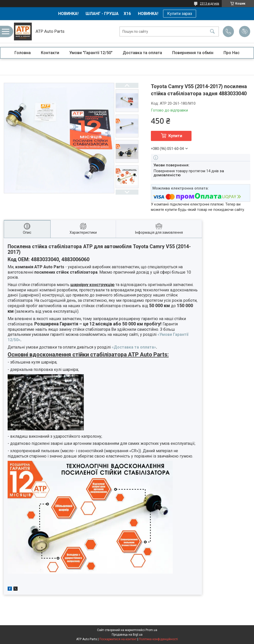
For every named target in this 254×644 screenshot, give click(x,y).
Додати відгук (245, 32)
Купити (175, 136)
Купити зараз (180, 14)
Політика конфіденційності (158, 639)
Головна (23, 53)
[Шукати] (212, 32)
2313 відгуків (210, 4)
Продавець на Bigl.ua (127, 635)
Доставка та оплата (142, 53)
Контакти (50, 53)
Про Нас (232, 53)
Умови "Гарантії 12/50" (91, 53)
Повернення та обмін (193, 53)
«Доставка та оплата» (134, 347)
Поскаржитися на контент (118, 639)
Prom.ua (151, 630)
